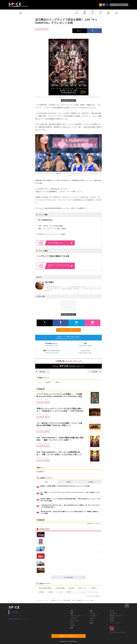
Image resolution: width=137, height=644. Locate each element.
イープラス (39, 600)
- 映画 (71, 628)
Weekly (68, 482)
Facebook (15, 612)
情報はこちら (61, 243)
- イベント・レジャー (75, 616)
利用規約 (112, 621)
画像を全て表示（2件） (68, 100)
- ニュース (92, 613)
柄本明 (50, 592)
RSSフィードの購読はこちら (70, 330)
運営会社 (112, 611)
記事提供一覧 (113, 613)
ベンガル (59, 592)
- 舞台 (71, 613)
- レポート (92, 618)
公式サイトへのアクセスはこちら (61, 266)
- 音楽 (71, 611)
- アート (72, 623)
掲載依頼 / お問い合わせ (116, 616)
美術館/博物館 (60, 588)
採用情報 (112, 618)
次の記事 (96, 372)
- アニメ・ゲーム (74, 621)
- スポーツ (73, 625)
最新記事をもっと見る (94, 524)
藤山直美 (71, 588)
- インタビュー (93, 616)
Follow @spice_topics (52, 346)
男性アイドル (82, 588)
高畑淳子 (93, 588)
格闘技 (57, 382)
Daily (46, 482)
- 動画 (91, 611)
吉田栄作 (41, 592)
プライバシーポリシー (115, 623)
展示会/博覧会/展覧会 (45, 588)
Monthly (91, 482)
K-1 (38, 105)
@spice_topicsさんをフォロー (18, 619)
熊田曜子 (79, 124)
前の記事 (41, 372)
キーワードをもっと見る (93, 596)
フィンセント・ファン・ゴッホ (87, 592)
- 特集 (91, 623)
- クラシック (73, 618)
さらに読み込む (74, 577)
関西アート (70, 592)
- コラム (92, 621)
